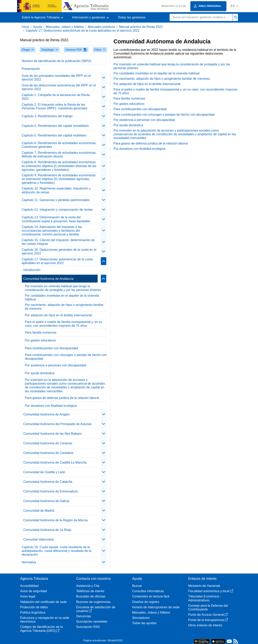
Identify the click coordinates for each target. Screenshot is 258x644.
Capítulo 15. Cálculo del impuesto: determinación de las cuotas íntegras (58, 242)
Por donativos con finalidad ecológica (51, 406)
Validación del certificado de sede (44, 602)
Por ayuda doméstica (40, 373)
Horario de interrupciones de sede (156, 607)
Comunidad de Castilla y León (44, 472)
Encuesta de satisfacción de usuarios (96, 609)
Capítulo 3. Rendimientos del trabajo (47, 116)
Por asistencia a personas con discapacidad (56, 365)
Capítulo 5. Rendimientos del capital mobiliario (54, 135)
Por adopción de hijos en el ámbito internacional (58, 315)
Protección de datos (34, 607)
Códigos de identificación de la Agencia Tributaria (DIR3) (42, 629)
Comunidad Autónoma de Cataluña (48, 482)
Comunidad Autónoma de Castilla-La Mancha (55, 462)
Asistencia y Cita (88, 586)
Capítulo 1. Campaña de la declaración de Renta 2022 (56, 97)
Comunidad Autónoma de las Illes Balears (53, 434)
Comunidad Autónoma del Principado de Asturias (58, 424)
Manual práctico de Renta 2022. (141, 27)
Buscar (137, 586)
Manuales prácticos (101, 27)
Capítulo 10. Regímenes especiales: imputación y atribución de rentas (56, 190)
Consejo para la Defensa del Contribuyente (208, 607)
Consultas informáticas (148, 591)
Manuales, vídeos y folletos (65, 27)
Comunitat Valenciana (39, 539)
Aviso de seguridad (34, 591)
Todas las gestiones (132, 17)
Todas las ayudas (144, 623)
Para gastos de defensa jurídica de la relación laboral (62, 398)
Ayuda (37, 27)
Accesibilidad (29, 586)
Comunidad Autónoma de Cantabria (48, 453)
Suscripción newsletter (92, 622)
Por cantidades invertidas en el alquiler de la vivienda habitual (62, 297)
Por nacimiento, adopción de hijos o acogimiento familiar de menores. (64, 307)
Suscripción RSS (88, 627)
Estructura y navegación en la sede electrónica (45, 620)
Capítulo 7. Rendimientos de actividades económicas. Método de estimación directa (59, 155)
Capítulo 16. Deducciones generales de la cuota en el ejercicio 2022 (59, 252)
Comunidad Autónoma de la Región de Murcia (56, 520)
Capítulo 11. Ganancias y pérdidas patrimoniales (56, 200)
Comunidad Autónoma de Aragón (47, 414)
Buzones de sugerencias (93, 602)
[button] (235, 6)
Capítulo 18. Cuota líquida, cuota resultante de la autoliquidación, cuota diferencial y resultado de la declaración (57, 551)
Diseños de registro (146, 602)
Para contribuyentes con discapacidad (51, 348)
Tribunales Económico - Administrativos (205, 598)
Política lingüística (33, 612)
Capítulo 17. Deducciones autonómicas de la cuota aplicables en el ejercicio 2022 (83, 31)
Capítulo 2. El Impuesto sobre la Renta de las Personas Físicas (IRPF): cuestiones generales (55, 106)
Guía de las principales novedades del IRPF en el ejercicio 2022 (56, 78)
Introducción (32, 270)
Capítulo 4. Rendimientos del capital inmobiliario (55, 126)
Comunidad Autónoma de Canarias (48, 443)
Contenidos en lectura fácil (151, 596)
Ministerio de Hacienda (204, 586)
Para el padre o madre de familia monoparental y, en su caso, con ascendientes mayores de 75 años (64, 324)
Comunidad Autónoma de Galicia (46, 501)
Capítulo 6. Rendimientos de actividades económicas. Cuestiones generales (59, 145)
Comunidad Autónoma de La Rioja (47, 530)
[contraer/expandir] (104, 78)
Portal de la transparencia (208, 620)
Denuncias (84, 616)
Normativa (29, 562)
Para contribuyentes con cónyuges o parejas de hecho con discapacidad (66, 357)
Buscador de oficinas (91, 596)
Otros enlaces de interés (205, 625)
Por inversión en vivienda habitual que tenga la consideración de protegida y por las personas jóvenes (63, 288)
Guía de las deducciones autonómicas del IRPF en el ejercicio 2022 (59, 87)
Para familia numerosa (41, 333)
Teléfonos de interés (90, 591)
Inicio (25, 27)
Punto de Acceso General (208, 615)
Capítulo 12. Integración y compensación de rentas (57, 210)
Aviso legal (28, 596)
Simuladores (141, 618)
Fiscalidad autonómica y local (211, 591)
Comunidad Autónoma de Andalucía (48, 279)
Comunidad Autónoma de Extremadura (51, 491)
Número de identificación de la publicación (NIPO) (57, 61)
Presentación (31, 69)
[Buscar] (201, 17)
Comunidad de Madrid (39, 511)
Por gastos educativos (40, 340)
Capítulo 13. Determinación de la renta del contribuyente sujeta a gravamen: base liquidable (56, 219)
